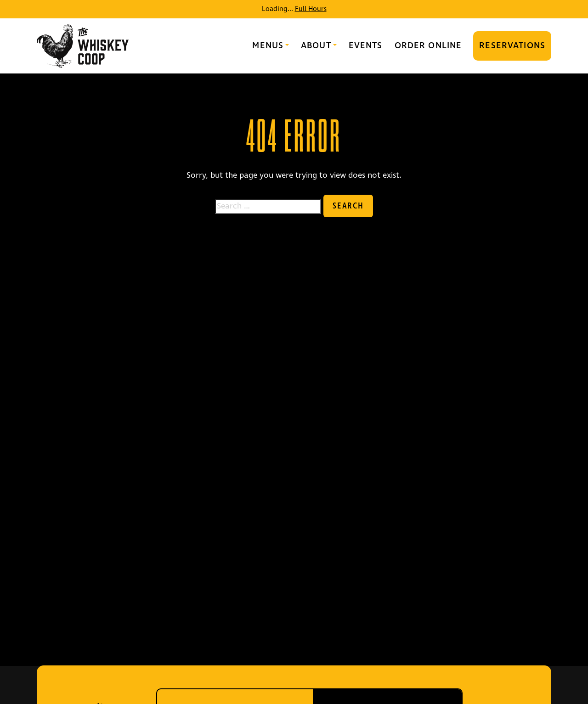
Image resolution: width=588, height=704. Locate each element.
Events (366, 46)
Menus (268, 46)
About (316, 46)
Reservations (512, 46)
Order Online (428, 46)
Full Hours (311, 9)
